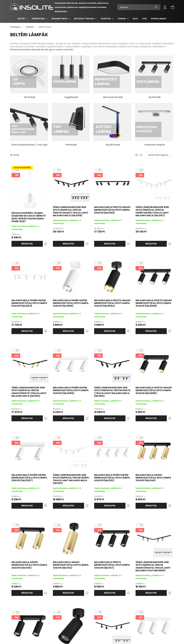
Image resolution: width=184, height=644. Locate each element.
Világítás (106, 19)
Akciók (21, 19)
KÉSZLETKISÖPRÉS (22, 168)
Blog (135, 19)
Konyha (122, 19)
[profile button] (165, 7)
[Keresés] (139, 7)
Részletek (27, 244)
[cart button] (172, 7)
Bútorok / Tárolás (84, 19)
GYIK (145, 19)
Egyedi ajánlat (159, 19)
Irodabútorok (60, 19)
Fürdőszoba (38, 19)
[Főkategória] (16, 27)
